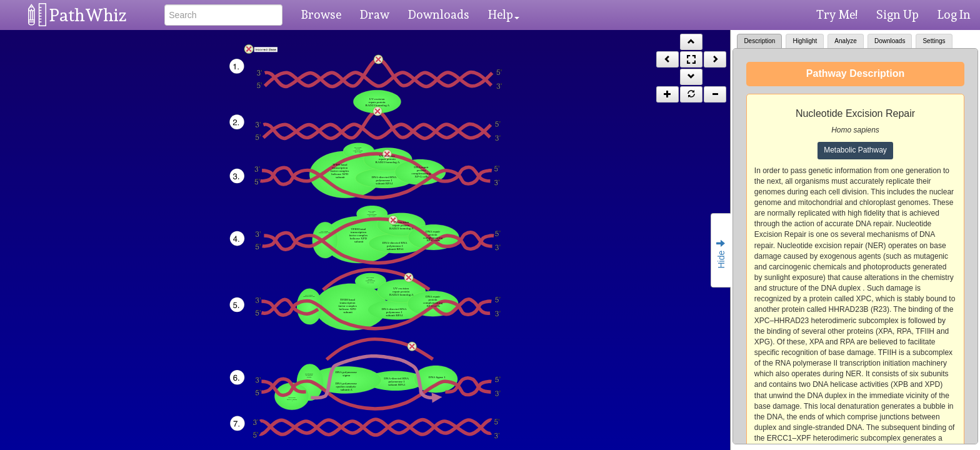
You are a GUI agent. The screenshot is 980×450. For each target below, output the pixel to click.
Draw (375, 14)
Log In (954, 14)
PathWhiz (88, 15)
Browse (321, 14)
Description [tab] (759, 41)
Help (504, 14)
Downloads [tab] (890, 41)
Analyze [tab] (846, 41)
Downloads (439, 14)
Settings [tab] (934, 41)
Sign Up (897, 14)
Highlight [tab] (805, 41)
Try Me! (837, 14)
